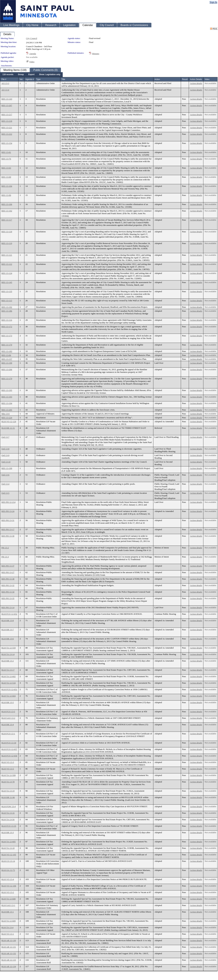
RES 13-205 (7, 410)
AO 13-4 (5, 90)
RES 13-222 (7, 134)
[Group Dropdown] (21, 75)
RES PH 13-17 (8, 529)
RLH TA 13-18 (8, 848)
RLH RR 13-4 (8, 725)
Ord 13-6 (5, 475)
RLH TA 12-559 (9, 648)
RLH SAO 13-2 (8, 718)
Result (185, 79)
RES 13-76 (6, 159)
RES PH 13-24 (8, 511)
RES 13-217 (7, 115)
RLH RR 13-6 (8, 639)
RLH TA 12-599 (9, 775)
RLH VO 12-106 (9, 886)
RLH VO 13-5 (8, 769)
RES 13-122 (7, 264)
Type (38, 79)
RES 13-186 (7, 311)
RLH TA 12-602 (9, 676)
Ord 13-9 (5, 455)
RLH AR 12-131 (9, 947)
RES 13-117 (7, 220)
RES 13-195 (7, 390)
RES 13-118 (7, 232)
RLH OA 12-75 (8, 870)
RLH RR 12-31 (8, 428)
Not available (32, 57)
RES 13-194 (7, 403)
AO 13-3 (5, 83)
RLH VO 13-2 (8, 892)
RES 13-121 (7, 255)
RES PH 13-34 (8, 592)
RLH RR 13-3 (8, 832)
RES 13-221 (7, 128)
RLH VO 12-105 (9, 855)
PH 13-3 (5, 557)
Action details (196, 83)
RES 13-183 (7, 351)
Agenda (33, 54)
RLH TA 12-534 (9, 683)
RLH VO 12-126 (9, 421)
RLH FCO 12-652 (9, 614)
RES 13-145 (7, 282)
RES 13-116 (7, 320)
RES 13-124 (7, 273)
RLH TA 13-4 (7, 927)
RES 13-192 (7, 307)
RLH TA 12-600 (9, 899)
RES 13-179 (7, 379)
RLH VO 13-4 (8, 879)
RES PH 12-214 (8, 502)
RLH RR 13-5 (8, 702)
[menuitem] (8, 75)
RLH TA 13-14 (8, 654)
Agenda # (30, 79)
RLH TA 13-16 (8, 813)
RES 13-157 (7, 359)
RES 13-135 (7, 291)
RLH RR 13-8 (8, 620)
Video (32, 62)
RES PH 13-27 (8, 572)
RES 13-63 (6, 168)
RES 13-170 (7, 345)
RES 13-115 (7, 301)
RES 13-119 (7, 243)
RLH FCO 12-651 (9, 689)
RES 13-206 (7, 369)
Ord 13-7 (5, 437)
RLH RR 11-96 (8, 797)
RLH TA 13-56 (8, 819)
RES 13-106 (7, 204)
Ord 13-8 (5, 449)
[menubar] (31, 75)
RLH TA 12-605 (9, 842)
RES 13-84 (6, 355)
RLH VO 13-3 (8, 762)
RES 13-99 (6, 195)
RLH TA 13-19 (8, 791)
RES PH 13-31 (8, 520)
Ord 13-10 (6, 462)
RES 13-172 (7, 327)
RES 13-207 (7, 105)
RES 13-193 (7, 397)
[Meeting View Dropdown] (50, 75)
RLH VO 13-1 (8, 934)
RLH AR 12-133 (9, 960)
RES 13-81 (6, 152)
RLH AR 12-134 (9, 966)
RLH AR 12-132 (9, 953)
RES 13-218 (7, 121)
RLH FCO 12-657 (9, 749)
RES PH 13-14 (8, 607)
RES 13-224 (7, 418)
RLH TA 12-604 (9, 696)
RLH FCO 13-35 (9, 826)
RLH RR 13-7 (8, 630)
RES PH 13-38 (8, 579)
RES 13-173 (7, 336)
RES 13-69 (6, 177)
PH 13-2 (5, 548)
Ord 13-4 (5, 484)
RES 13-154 (7, 143)
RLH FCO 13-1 (8, 734)
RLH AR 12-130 (9, 940)
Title (63, 79)
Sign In (213, 2)
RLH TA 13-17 (8, 670)
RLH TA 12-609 (9, 921)
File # (4, 79)
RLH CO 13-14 (8, 861)
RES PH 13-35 (8, 598)
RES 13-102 (7, 211)
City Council (32, 38)
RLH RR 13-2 (8, 661)
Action (157, 79)
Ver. (21, 79)
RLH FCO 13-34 (9, 743)
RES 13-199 (7, 363)
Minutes (96, 54)
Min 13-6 (6, 414)
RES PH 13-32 (8, 585)
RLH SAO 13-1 (8, 905)
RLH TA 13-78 (8, 782)
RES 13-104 (7, 186)
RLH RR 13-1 (8, 912)
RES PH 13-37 (8, 566)
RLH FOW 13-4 (9, 806)
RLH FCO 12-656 (9, 756)
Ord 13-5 (5, 493)
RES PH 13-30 (8, 536)
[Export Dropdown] (31, 75)
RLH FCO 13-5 (8, 712)
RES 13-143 (7, 99)
